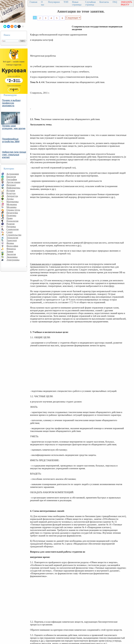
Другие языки (13, 182)
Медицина (12, 204)
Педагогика (12, 213)
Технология (12, 238)
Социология (13, 229)
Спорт (10, 232)
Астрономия (13, 174)
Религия (10, 224)
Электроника (13, 260)
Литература (12, 196)
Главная (33, 2)
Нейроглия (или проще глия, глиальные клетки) (14, 155)
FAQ (115, 2)
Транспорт (12, 240)
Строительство (14, 235)
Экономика (12, 257)
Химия (10, 251)
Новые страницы (77, 3)
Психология (12, 221)
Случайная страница (90, 3)
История (11, 191)
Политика (11, 215)
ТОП (66, 2)
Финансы (11, 249)
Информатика (13, 188)
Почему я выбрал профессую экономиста (11, 103)
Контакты (104, 2)
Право (10, 218)
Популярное (54, 2)
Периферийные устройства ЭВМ (11, 140)
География (12, 179)
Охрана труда (13, 210)
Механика (11, 207)
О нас (43, 3)
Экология (11, 254)
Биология (11, 177)
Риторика (11, 227)
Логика (10, 199)
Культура (11, 193)
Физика (10, 243)
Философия (12, 246)
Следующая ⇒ (73, 18)
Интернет (11, 185)
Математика (13, 202)
